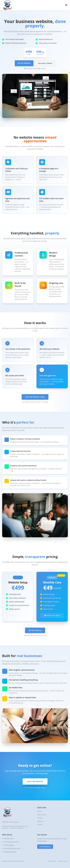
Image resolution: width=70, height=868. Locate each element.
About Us (40, 821)
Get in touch (43, 635)
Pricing (40, 818)
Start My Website (35, 781)
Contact (40, 825)
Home (39, 811)
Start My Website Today (35, 397)
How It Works (42, 815)
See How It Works (45, 63)
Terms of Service (63, 861)
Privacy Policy (52, 861)
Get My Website (24, 63)
